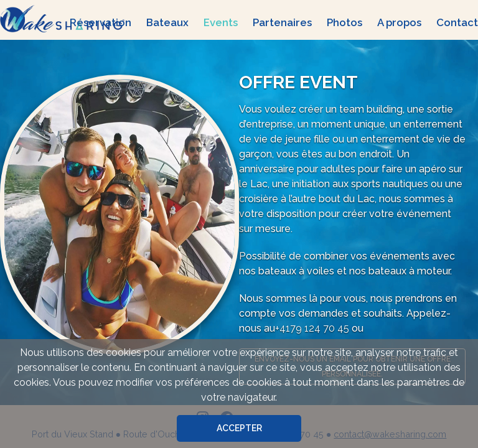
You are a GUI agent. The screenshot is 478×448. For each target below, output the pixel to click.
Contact (457, 22)
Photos (344, 22)
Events (221, 22)
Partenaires (282, 22)
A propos (399, 22)
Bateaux (167, 22)
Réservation (101, 22)
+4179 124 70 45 (312, 328)
